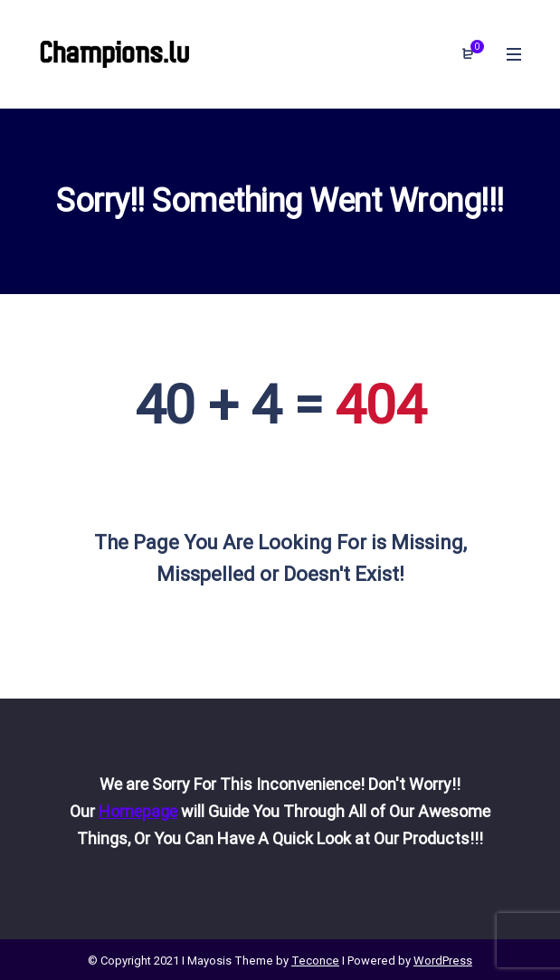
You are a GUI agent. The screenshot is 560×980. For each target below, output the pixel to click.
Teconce (315, 961)
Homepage (138, 811)
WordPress (443, 961)
